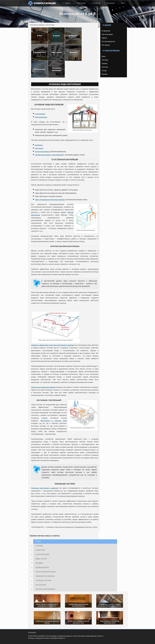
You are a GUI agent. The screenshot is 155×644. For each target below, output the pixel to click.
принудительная (41, 117)
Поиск (123, 3)
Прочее (105, 74)
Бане (104, 56)
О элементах (96, 3)
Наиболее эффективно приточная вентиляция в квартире (53, 345)
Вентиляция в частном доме (54, 421)
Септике (105, 67)
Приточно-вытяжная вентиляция (43, 387)
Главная (68, 3)
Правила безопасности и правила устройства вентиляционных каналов (110, 605)
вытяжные (39, 145)
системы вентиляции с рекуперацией (49, 155)
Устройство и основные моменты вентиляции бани (78, 622)
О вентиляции (81, 3)
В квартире (106, 31)
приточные (39, 148)
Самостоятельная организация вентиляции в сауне (78, 605)
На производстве (108, 41)
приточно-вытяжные (42, 152)
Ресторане (106, 45)
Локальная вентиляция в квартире (45, 488)
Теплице (105, 60)
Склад (104, 71)
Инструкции (111, 3)
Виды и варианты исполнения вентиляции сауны (110, 622)
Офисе (104, 38)
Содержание (32, 633)
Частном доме (107, 34)
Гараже (104, 63)
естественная (40, 114)
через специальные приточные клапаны (50, 200)
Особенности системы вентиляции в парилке (47, 622)
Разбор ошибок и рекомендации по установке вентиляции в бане (47, 605)
